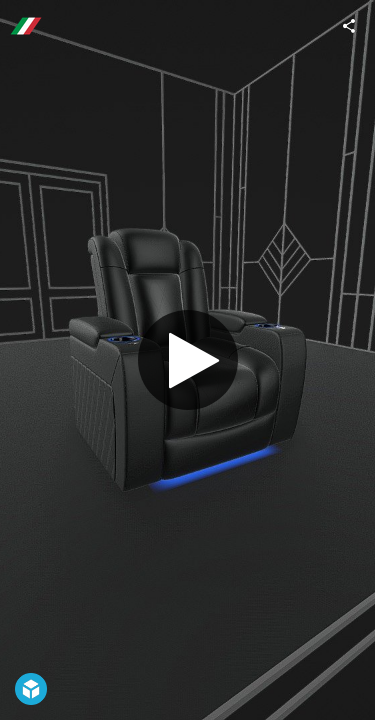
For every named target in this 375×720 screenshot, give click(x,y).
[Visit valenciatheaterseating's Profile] (26, 26)
